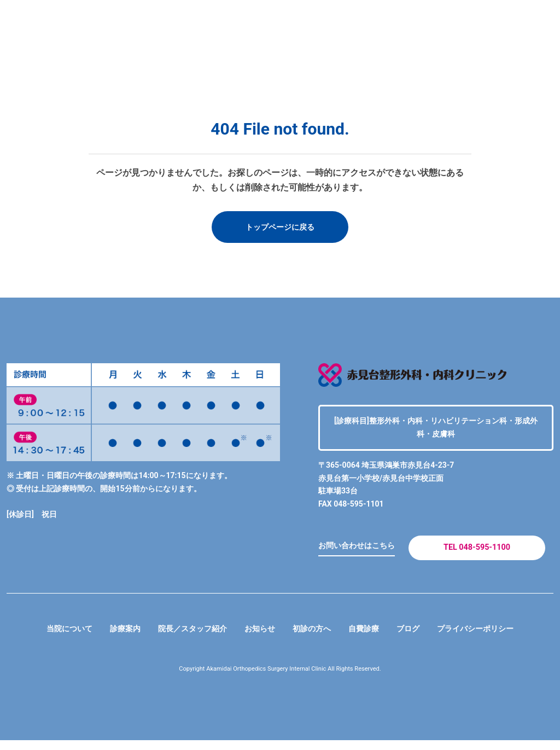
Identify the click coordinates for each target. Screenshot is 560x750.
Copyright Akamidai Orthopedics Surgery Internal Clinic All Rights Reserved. (280, 679)
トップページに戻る (280, 228)
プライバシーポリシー (494, 638)
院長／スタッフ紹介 (184, 638)
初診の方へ (315, 638)
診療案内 (109, 638)
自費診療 (372, 638)
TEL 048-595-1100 (477, 553)
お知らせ (258, 638)
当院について (48, 638)
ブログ (420, 638)
